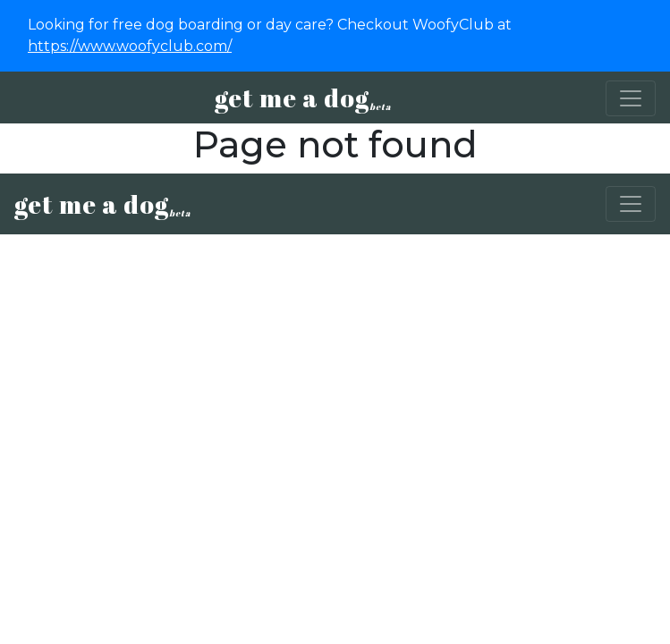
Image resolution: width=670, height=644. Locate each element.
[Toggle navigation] (631, 98)
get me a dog (303, 97)
